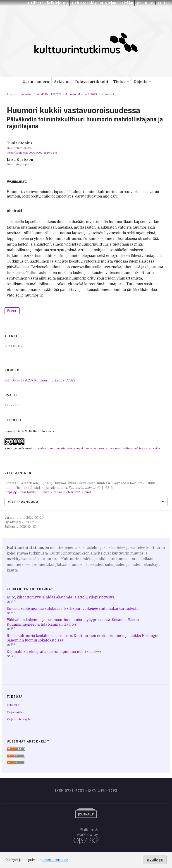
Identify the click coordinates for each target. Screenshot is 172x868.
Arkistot (62, 82)
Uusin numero (36, 82)
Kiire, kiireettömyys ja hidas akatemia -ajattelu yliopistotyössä (61, 597)
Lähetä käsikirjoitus (48, 3)
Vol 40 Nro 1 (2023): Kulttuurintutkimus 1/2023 (67, 94)
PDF (14, 311)
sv (152, 3)
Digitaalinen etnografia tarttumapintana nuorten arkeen (55, 651)
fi (146, 3)
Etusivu (12, 94)
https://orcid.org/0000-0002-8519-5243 (32, 153)
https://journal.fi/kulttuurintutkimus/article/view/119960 (48, 492)
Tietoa (120, 82)
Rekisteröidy (84, 3)
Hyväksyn (155, 860)
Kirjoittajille (15, 712)
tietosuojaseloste (55, 860)
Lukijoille (13, 705)
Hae (164, 3)
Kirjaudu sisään (117, 3)
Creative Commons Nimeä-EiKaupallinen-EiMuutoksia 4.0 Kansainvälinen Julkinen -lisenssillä (97, 448)
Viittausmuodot (24, 502)
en (139, 3)
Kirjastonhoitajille (19, 719)
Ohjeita (141, 82)
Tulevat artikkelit (91, 82)
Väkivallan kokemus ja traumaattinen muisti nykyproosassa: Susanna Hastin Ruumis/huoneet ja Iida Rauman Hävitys (73, 622)
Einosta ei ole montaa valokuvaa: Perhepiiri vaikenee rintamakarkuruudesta (73, 608)
